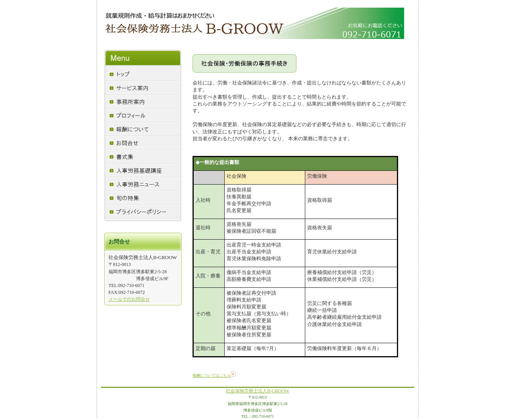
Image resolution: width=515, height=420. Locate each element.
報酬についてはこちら (214, 375)
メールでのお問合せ (129, 299)
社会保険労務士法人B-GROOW (257, 391)
